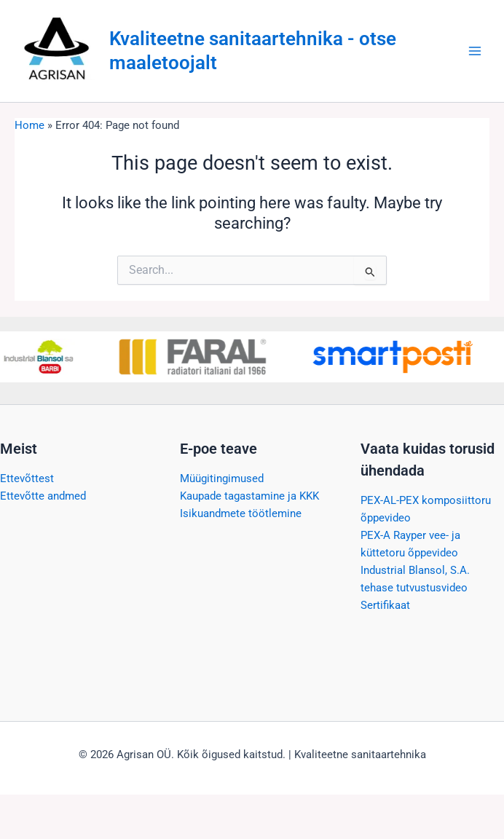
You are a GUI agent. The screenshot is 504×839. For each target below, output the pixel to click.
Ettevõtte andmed (43, 496)
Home (29, 125)
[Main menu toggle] (475, 51)
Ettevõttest (27, 478)
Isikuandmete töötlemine (241, 513)
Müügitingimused (222, 478)
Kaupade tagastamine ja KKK (249, 496)
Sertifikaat (385, 605)
